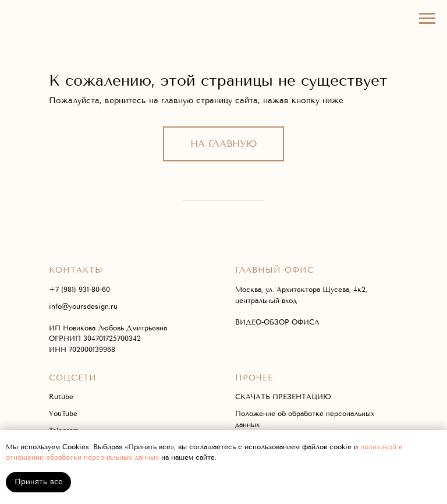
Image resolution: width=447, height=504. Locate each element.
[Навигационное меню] (427, 19)
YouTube (63, 414)
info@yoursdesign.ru (83, 306)
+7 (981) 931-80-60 (79, 290)
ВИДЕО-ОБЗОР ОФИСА (277, 322)
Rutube (61, 397)
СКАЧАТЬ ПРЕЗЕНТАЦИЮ (283, 397)
